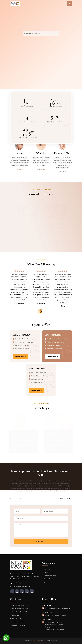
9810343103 (58, 608)
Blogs (46, 582)
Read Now (15, 450)
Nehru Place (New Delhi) (19, 612)
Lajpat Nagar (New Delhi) (20, 605)
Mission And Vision (50, 576)
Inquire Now (21, 357)
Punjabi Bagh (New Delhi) (20, 609)
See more (25, 239)
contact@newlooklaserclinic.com (56, 615)
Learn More (20, 169)
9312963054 (49, 608)
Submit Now (41, 543)
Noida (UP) (15, 615)
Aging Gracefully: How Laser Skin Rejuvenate (58, 435)
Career (46, 572)
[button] (42, 311)
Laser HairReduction (16, 435)
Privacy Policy (48, 579)
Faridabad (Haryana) (19, 622)
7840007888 (67, 608)
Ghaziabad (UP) (17, 619)
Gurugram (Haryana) (19, 625)
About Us (47, 569)
